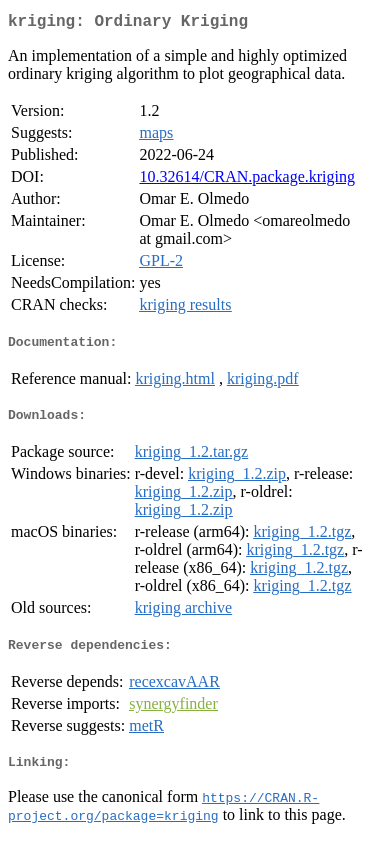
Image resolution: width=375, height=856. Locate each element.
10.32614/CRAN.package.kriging (247, 180)
